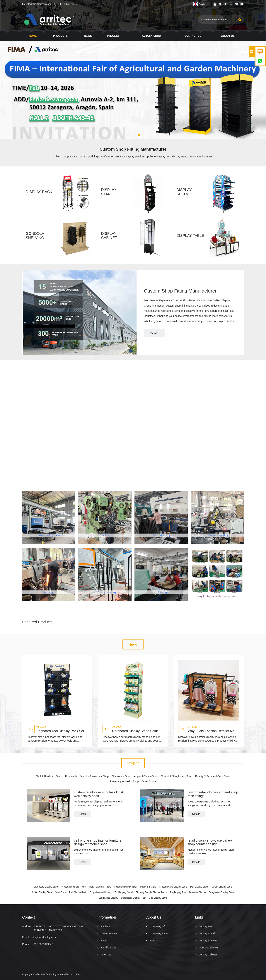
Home (33, 36)
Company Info (158, 927)
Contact (29, 917)
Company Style (159, 934)
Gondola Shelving (209, 948)
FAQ (153, 941)
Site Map (106, 955)
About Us (228, 36)
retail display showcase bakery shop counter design (210, 842)
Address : (28, 927)
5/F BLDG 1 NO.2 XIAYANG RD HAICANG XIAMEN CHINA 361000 (59, 929)
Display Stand (207, 934)
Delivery (106, 927)
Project (113, 36)
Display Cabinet (208, 955)
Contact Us (193, 36)
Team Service (109, 934)
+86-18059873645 (67, 4)
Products (60, 36)
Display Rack (206, 927)
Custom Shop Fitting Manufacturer (180, 291)
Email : (26, 937)
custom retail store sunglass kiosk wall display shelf (99, 794)
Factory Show (151, 36)
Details (154, 333)
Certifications (109, 948)
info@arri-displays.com (39, 4)
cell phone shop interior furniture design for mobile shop (98, 842)
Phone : (27, 944)
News (88, 36)
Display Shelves (208, 941)
